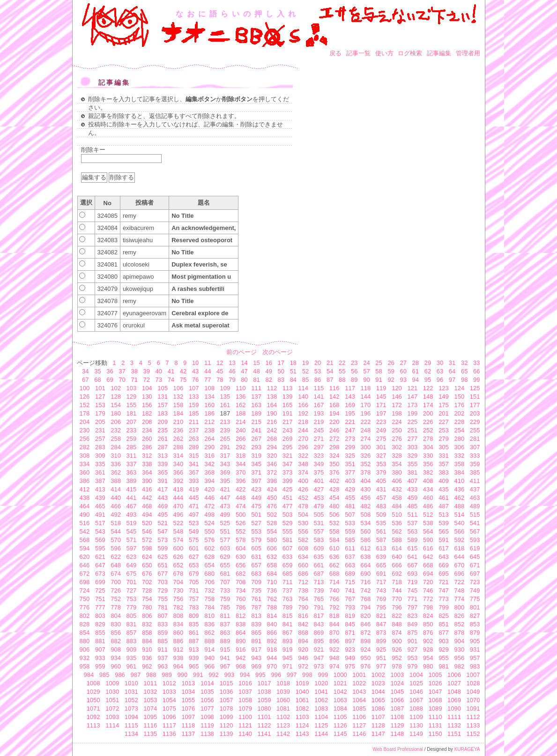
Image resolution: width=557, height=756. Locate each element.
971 (288, 666)
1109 (416, 717)
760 (241, 599)
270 (303, 439)
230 (85, 430)
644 (459, 557)
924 (366, 649)
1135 (150, 734)
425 (288, 489)
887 (194, 641)
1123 (283, 725)
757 (194, 599)
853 (475, 624)
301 (381, 447)
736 (272, 590)
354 (397, 464)
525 (225, 523)
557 (319, 531)
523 (194, 523)
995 (260, 675)
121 (412, 388)
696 (459, 574)
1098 (207, 717)
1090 (454, 708)
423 (256, 489)
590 (428, 540)
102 (116, 388)
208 (147, 422)
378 (366, 472)
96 (440, 380)
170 (366, 405)
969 (256, 666)
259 (132, 439)
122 (428, 388)
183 (163, 413)
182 (147, 413)
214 (241, 422)
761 (256, 599)
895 (319, 641)
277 (412, 439)
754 (147, 599)
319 (256, 456)
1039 (283, 692)
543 (100, 531)
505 (319, 515)
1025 (416, 683)
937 (163, 658)
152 (85, 405)
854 (85, 633)
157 (163, 405)
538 (428, 523)
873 (381, 633)
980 (428, 666)
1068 (435, 700)
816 (303, 616)
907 (100, 649)
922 (334, 649)
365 (163, 472)
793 (350, 607)
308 (85, 456)
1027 (454, 683)
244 (303, 430)
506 (334, 515)
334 (85, 464)
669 (444, 565)
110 (241, 388)
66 (476, 371)
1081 (283, 708)
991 (198, 675)
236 (178, 430)
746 (428, 590)
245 (319, 430)
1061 (302, 700)
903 (444, 641)
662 (334, 565)
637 (350, 557)
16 (268, 363)
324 (334, 456)
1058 (245, 700)
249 (381, 430)
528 (272, 523)
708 (241, 582)
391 (163, 481)
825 (444, 616)
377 (350, 472)
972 (303, 666)
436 (459, 489)
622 (116, 557)
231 (100, 430)
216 (272, 422)
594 (85, 548)
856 (116, 633)
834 (178, 624)
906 (85, 649)
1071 (93, 708)
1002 (378, 675)
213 (225, 422)
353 (381, 464)
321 (288, 456)
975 (350, 666)
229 (475, 422)
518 (116, 523)
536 (397, 523)
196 (366, 413)
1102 (283, 717)
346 (272, 464)
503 (288, 515)
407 (412, 481)
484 (397, 506)
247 (350, 430)
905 (475, 641)
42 (183, 371)
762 (272, 599)
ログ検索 (410, 53)
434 (428, 489)
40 (159, 371)
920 (303, 649)
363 (132, 472)
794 (366, 607)
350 (334, 464)
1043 (359, 692)
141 (319, 397)
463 (475, 498)
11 (208, 363)
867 (288, 633)
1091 (473, 708)
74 (171, 380)
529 (288, 523)
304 (428, 447)
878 (459, 633)
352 (366, 464)
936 (147, 658)
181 (132, 413)
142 (334, 397)
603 (225, 548)
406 (397, 481)
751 (100, 599)
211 (194, 422)
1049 (473, 692)
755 (163, 599)
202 (459, 413)
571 (132, 540)
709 (256, 582)
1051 (112, 700)
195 (350, 413)
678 (178, 574)
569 (100, 540)
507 (350, 515)
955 (444, 658)
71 (134, 380)
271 (319, 439)
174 (428, 405)
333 (475, 456)
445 (194, 498)
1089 (435, 708)
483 (381, 506)
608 (303, 548)
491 (100, 515)
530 (303, 523)
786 (241, 607)
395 (225, 481)
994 (245, 675)
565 (444, 531)
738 (303, 590)
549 (194, 531)
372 (272, 472)
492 (116, 515)
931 (475, 649)
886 (178, 641)
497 (194, 515)
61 (416, 371)
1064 (359, 700)
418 (178, 489)
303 (412, 447)
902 (428, 641)
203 (475, 413)
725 (100, 590)
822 (397, 616)
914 (209, 649)
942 (241, 658)
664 (366, 565)
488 (459, 506)
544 (116, 531)
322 (303, 456)
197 (381, 413)
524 (209, 523)
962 (147, 666)
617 (444, 548)
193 (319, 413)
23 (354, 363)
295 (288, 447)
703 (163, 582)
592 (459, 540)
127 (100, 397)
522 (178, 523)
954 (428, 658)
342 (209, 464)
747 (444, 590)
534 (366, 523)
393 (194, 481)
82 (268, 380)
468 (147, 506)
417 (163, 489)
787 (256, 607)
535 (381, 523)
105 (163, 388)
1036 (226, 692)
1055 (188, 700)
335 (100, 464)
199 (412, 413)
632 (272, 557)
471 (194, 506)
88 (342, 380)
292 (241, 447)
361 (100, 472)
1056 (207, 700)
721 (444, 582)
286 (147, 447)
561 (381, 531)
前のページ (241, 352)
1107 (378, 717)
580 (272, 540)
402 (334, 481)
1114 (112, 725)
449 (256, 498)
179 (100, 413)
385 (475, 472)
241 (256, 430)
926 (397, 649)
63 (440, 371)
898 (366, 641)
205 (100, 422)
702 (147, 582)
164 (272, 405)
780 (147, 607)
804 (116, 616)
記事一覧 (358, 53)
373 (288, 472)
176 (459, 405)
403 (350, 481)
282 (85, 447)
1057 (226, 700)
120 (397, 388)
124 (459, 388)
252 (428, 430)
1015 (226, 683)
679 (194, 574)
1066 (397, 700)
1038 (264, 692)
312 (147, 456)
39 (147, 371)
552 (241, 531)
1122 (264, 725)
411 (475, 481)
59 (391, 371)
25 (379, 363)
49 (268, 371)
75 (183, 380)
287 (163, 447)
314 (178, 456)
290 (209, 447)
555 (288, 531)
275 (381, 439)
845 (350, 624)
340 (178, 464)
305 (444, 447)
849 (412, 624)
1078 (226, 708)
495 (163, 515)
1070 (473, 700)
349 (319, 464)
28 (416, 363)
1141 (264, 734)
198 (397, 413)
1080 (264, 708)
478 (303, 506)
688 (334, 574)
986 (120, 675)
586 (366, 540)
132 (178, 397)
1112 (473, 717)
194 (334, 413)
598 (147, 548)
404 (366, 481)
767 (350, 599)
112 (272, 388)
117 (350, 388)
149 (444, 397)
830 (116, 624)
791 (319, 607)
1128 (378, 725)
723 (475, 582)
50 (281, 371)
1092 (93, 717)
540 (459, 523)
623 (132, 557)
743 (381, 590)
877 (444, 633)
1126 (340, 725)
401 (319, 481)
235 (163, 430)
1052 (131, 700)
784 (209, 607)
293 (256, 447)
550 (209, 531)
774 (459, 599)
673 (100, 574)
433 (412, 489)
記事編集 (439, 53)
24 (366, 363)
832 (147, 624)
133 (194, 397)
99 (476, 380)
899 (381, 641)
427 (319, 489)
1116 (150, 725)
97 (452, 380)
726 (116, 590)
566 (459, 531)
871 (350, 633)
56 (354, 371)
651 (163, 565)
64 (452, 371)
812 (241, 616)
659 (288, 565)
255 (475, 430)
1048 (454, 692)
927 (412, 649)
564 (428, 531)
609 (319, 548)
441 (132, 498)
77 (208, 380)
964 (178, 666)
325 (350, 456)
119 (381, 388)
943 (256, 658)
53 (318, 371)
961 (132, 666)
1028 (473, 683)
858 (147, 633)
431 (381, 489)
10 (195, 363)
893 (288, 641)
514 (459, 515)
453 (319, 498)
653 (194, 565)
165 (288, 405)
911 (163, 649)
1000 (340, 675)
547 (163, 531)
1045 (397, 692)
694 (428, 574)
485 (412, 506)
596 (116, 548)
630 (241, 557)
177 (475, 405)
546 (147, 531)
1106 (359, 717)
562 (397, 531)
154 (116, 405)
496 (178, 515)
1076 (188, 708)
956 (459, 658)
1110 (435, 717)
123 (444, 388)
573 (163, 540)
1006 (454, 675)
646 (85, 565)
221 (350, 422)
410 (459, 481)
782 (178, 607)
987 (135, 675)
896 (334, 641)
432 (397, 489)
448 (241, 498)
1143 (302, 734)
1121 (245, 725)
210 (178, 422)
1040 (302, 692)
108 (209, 388)
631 (256, 557)
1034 (188, 692)
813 (256, 616)
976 (366, 666)
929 (444, 649)
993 (229, 675)
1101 (264, 717)
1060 (283, 700)
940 (209, 658)
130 (147, 397)
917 (256, 649)
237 (194, 430)
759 (225, 599)
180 (116, 413)
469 (163, 506)
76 (195, 380)
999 (323, 675)
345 (256, 464)
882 (116, 641)
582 (303, 540)
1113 (93, 725)
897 (350, 641)
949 (350, 658)
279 (444, 439)
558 (334, 531)
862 (209, 633)
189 (256, 413)
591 (444, 540)
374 (303, 472)
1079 (245, 708)
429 (350, 489)
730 (178, 590)
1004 (416, 675)
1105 (340, 717)
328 (397, 456)
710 (272, 582)
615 (412, 548)
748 (459, 590)
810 (209, 616)
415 (132, 489)
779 (132, 607)
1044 (378, 692)
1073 (131, 708)
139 (288, 397)
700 (116, 582)
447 (225, 498)
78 (220, 380)
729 (163, 590)
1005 (435, 675)
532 (334, 523)
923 (350, 649)
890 (241, 641)
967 (225, 666)
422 (241, 489)
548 (178, 531)
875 (412, 633)
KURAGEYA (467, 749)
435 (444, 489)
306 (459, 447)
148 (428, 397)
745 (412, 590)
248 (366, 430)
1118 (188, 725)
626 (178, 557)
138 (272, 397)
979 (412, 666)
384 (459, 472)
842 (303, 624)
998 (307, 675)
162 (241, 405)
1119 (207, 725)
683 (256, 574)
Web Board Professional (398, 749)
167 (319, 405)
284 (116, 447)
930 (459, 649)
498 (209, 515)
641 (412, 557)
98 (464, 380)
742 (366, 590)
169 (350, 405)
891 (256, 641)
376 (334, 472)
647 (100, 565)
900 (397, 641)
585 (350, 540)
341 (194, 464)
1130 (416, 725)
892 (272, 641)
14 (244, 363)
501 (256, 515)
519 (132, 523)
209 (163, 422)
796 (397, 607)
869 (319, 633)
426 (303, 489)
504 (303, 515)
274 (366, 439)
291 (225, 447)
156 (147, 405)
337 (132, 464)
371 (256, 472)
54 (330, 371)
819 (350, 616)
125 (475, 388)
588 (397, 540)
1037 (245, 692)
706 (209, 582)
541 (475, 523)
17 (281, 363)
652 (178, 565)
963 (163, 666)
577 (225, 540)
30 (440, 363)
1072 (112, 708)
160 (209, 405)
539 (444, 523)
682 (241, 574)
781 (163, 607)
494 (147, 515)
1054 (169, 700)
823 (412, 616)
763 (288, 599)
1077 (207, 708)
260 (147, 439)
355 (412, 464)
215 (256, 422)
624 (147, 557)
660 (303, 565)
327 (381, 456)
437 (475, 489)
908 (116, 649)
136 (241, 397)
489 (475, 506)
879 (475, 633)
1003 (397, 675)
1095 (150, 717)
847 (381, 624)
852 (459, 624)
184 (178, 413)
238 (209, 430)
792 (334, 607)
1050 (93, 700)
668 (428, 565)
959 (100, 666)
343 (225, 464)
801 (475, 607)
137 (256, 397)
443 (163, 498)
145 (381, 397)
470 (178, 506)
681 (225, 574)
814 (272, 616)
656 (241, 565)
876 (428, 633)
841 (288, 624)
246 (334, 430)
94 (416, 380)
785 (225, 607)
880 (85, 641)
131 (163, 397)
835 (194, 624)
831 (132, 624)
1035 (207, 692)
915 (225, 649)
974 (334, 666)
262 (178, 439)
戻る (335, 53)
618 (459, 548)
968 (241, 666)
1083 (321, 708)
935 (132, 658)
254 (459, 430)
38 (134, 371)
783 (194, 607)
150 (459, 397)
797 (412, 607)
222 (366, 422)
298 (334, 447)
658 (272, 565)
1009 (112, 683)
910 (147, 649)
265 (225, 439)
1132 (454, 725)
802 (85, 616)
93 (403, 380)
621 (100, 557)
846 (366, 624)
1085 (359, 708)
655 (225, 565)
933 (100, 658)
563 (412, 531)
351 (350, 464)
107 (194, 388)
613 (381, 548)
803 (100, 616)
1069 (454, 700)
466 (116, 506)
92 (391, 380)
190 (272, 413)
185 (194, 413)
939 (194, 658)
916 (241, 649)
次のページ (278, 352)
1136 (169, 734)
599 (163, 548)
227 (444, 422)
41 (171, 371)
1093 (112, 717)
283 (100, 447)
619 (475, 548)
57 (366, 371)
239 (225, 430)
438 (85, 498)
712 (303, 582)
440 (116, 498)
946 (303, 658)
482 (366, 506)
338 (147, 464)
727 (132, 590)
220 (334, 422)
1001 (359, 675)
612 (366, 548)
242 (272, 430)
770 (397, 599)
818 (334, 616)
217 (288, 422)
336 (116, 464)
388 (116, 481)
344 (241, 464)
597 (132, 548)
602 (209, 548)
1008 (93, 683)
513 (444, 515)
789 (288, 607)
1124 (302, 725)
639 (381, 557)
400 (303, 481)
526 (241, 523)
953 (412, 658)
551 (225, 531)
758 (209, 599)
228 (459, 422)
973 (319, 666)
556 (303, 531)
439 (100, 498)
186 (209, 413)
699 (100, 582)
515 (475, 515)
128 (116, 397)
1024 (397, 683)
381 (412, 472)
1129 (397, 725)
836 (209, 624)
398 (272, 481)
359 (475, 464)
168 (334, 405)
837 (225, 624)
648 (116, 565)
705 (194, 582)
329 (412, 456)
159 (194, 405)
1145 (340, 734)
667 (412, 565)
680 (209, 574)
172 (397, 405)
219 (319, 422)
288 (178, 447)
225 (412, 422)
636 (334, 557)
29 (428, 363)
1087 (397, 708)
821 (381, 616)
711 (288, 582)
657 (256, 565)
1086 (378, 708)
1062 (321, 700)
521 (163, 523)
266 (241, 439)
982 (459, 666)
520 (147, 523)
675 (132, 574)
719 (412, 582)
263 (194, 439)
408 (428, 481)
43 (195, 371)
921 (319, 649)
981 (444, 666)
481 (350, 506)
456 (366, 498)
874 (397, 633)
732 (209, 590)
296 (303, 447)
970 (272, 666)
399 (288, 481)
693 (412, 574)
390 (147, 481)
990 (182, 675)
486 (428, 506)
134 (209, 397)
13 (232, 363)
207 (132, 422)
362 (116, 472)
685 (288, 574)
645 (475, 557)
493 (132, 515)
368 (209, 472)
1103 (302, 717)
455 (350, 498)
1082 (302, 708)
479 (319, 506)
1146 (359, 734)
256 (85, 439)
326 (366, 456)
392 (178, 481)
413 (100, 489)
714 (334, 582)
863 (225, 633)
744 (397, 590)
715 (350, 582)
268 (272, 439)
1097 (188, 717)
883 (132, 641)
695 (444, 574)
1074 (150, 708)
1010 (131, 683)
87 (330, 380)
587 (381, 540)
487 (444, 506)
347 (288, 464)
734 (241, 590)
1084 (340, 708)
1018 (283, 683)
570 (116, 540)
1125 (321, 725)
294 (272, 447)
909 (132, 649)
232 (116, 430)
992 (214, 675)
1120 (226, 725)
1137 (188, 734)
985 (104, 675)
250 (397, 430)
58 (379, 371)
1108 (397, 717)
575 (194, 540)
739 (319, 590)
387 (100, 481)
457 (381, 498)
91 (379, 380)
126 (85, 397)
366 (178, 472)
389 (132, 481)
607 (288, 548)
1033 (169, 692)
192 (303, 413)
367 (194, 472)
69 (110, 380)
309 (100, 456)
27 (403, 363)
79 (232, 380)
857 (132, 633)
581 (288, 540)
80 (244, 380)
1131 (435, 725)
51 (293, 371)
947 (319, 658)
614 (397, 548)
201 (444, 413)
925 (381, 649)
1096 (169, 717)
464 (85, 506)
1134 (131, 734)
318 (241, 456)
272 (334, 439)
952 (397, 658)
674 (116, 574)
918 (272, 649)
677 (163, 574)
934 (116, 658)
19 (305, 363)
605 (256, 548)
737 (288, 590)
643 (444, 557)
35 (97, 371)
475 (256, 506)
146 (397, 397)
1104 (321, 717)
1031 (131, 692)
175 (444, 405)
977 (381, 666)
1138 (207, 734)
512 (428, 515)
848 (397, 624)
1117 (169, 725)
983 (475, 666)
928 (428, 649)
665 (381, 565)
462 (459, 498)
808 (178, 616)
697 (475, 574)
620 (85, 557)
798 (428, 607)
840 (272, 624)
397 (256, 481)
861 (194, 633)
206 (116, 422)
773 (444, 599)
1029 (93, 692)
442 (147, 498)
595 (100, 548)
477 (288, 506)
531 (319, 523)
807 (163, 616)
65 (464, 371)
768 (366, 599)
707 (225, 582)
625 (163, 557)
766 (334, 599)
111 (256, 388)
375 (319, 472)
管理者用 (468, 53)
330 (428, 456)
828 (85, 624)
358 (459, 464)
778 (116, 607)
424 (272, 489)
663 (350, 565)
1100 (245, 717)
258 (116, 439)
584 (334, 540)
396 (241, 481)
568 (85, 540)
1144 (321, 734)
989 (167, 675)
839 (256, 624)
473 (225, 506)
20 (318, 363)
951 (381, 658)
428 (334, 489)
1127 (359, 725)
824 (428, 616)
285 (132, 447)
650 (147, 565)
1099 (226, 717)
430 (366, 489)
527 (256, 523)
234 (147, 430)
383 (444, 472)
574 (178, 540)
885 (163, 641)
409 (444, 481)
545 (132, 531)
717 (381, 582)
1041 (321, 692)
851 (444, 624)
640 (397, 557)
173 (412, 405)
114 (303, 388)
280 (459, 439)
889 (225, 641)
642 (428, 557)
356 (428, 464)
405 (381, 481)
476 (272, 506)
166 (303, 405)
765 (319, 599)
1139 (226, 734)
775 (475, 599)
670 (459, 565)
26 (391, 363)
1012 (169, 683)
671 (475, 565)
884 (147, 641)
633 (288, 557)
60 (403, 371)
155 (132, 405)
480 (334, 506)
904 (459, 641)
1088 (416, 708)
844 (334, 624)
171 (381, 405)
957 (475, 658)
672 (85, 574)
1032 (150, 692)
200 (428, 413)
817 (319, 616)
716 (366, 582)
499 (225, 515)
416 (147, 489)
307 (475, 447)
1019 (302, 683)
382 (428, 472)
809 (194, 616)
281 (475, 439)
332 (459, 456)
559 (350, 531)
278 (428, 439)
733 (225, 590)
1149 (416, 734)
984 (89, 675)
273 (350, 439)
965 (194, 666)
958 (85, 666)
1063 (340, 700)
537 (412, 523)
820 (366, 616)
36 (110, 371)
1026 (435, 683)
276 (397, 439)
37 (122, 371)
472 (209, 506)
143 (350, 397)
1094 (131, 717)
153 (100, 405)
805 (132, 616)
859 (163, 633)
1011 (150, 683)
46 (232, 371)
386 (85, 481)
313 (163, 456)
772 (428, 599)
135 (225, 397)
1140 (245, 734)
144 (366, 397)
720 (428, 582)
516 (85, 523)
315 (194, 456)
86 (318, 380)
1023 (378, 683)
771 (412, 599)
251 (412, 430)
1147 (378, 734)
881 (100, 641)
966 (209, 666)
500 (241, 515)
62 (428, 371)
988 (151, 675)
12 (220, 363)
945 (288, 658)
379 (381, 472)
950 (366, 658)
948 (334, 658)
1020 (321, 683)
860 (178, 633)
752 (116, 599)
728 (147, 590)
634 (303, 557)
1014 (207, 683)
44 (208, 371)
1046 (416, 692)
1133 (473, 725)
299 (350, 447)
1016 (245, 683)
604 (241, 548)
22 (342, 363)
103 (132, 388)
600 (178, 548)
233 (132, 430)
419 (194, 489)
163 (256, 405)
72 (147, 380)
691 (381, 574)
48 (256, 371)
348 (303, 464)
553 (256, 531)
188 (241, 413)
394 (209, 481)
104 (147, 388)
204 (85, 422)
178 (85, 413)
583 (319, 540)
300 (366, 447)
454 (334, 498)
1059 (264, 700)
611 (350, 548)
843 (319, 624)
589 (412, 540)
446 (209, 498)
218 (303, 422)
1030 (112, 692)
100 (85, 388)
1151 (454, 734)
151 (475, 397)
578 (241, 540)
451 (288, 498)
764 (303, 599)
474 (241, 506)
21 (330, 363)
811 (225, 616)
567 (475, 531)
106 (178, 388)
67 (85, 380)
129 (132, 397)
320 (272, 456)
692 (397, 574)
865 (256, 633)
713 (319, 582)
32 (464, 363)
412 (85, 489)
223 (381, 422)
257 (100, 439)
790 (303, 607)
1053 (150, 700)
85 (305, 380)
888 (209, 641)
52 (305, 371)
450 (272, 498)
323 (319, 456)
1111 (454, 717)
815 (288, 616)
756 (178, 599)
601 (194, 548)
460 (428, 498)
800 (459, 607)
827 (475, 616)
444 (178, 498)
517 (100, 523)
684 (272, 574)
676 (147, 574)
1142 (283, 734)
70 (122, 380)
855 (100, 633)
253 (444, 430)
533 (350, 523)
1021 (340, 683)
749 (475, 590)
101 (100, 388)
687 (319, 574)
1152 (473, 734)
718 (397, 582)
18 (293, 363)
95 (428, 380)
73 (159, 380)
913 (194, 649)
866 (272, 633)
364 (147, 472)
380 (397, 472)
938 (178, 658)
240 (241, 430)
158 (178, 405)
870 (334, 633)
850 (428, 624)
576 (209, 540)
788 (272, 607)
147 (412, 397)
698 (85, 582)
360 (85, 472)
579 (256, 540)
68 (97, 380)
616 (428, 548)
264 (209, 439)
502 (272, 515)
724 (85, 590)
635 (319, 557)
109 (225, 388)
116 (334, 388)
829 (100, 624)
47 (244, 371)
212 (209, 422)
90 (366, 380)
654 (209, 565)
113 (288, 388)
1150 (435, 734)
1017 (264, 683)
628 (209, 557)
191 (288, 413)
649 (132, 565)
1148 (397, 734)
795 (381, 607)
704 (178, 582)
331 (444, 456)
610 (334, 548)
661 (319, 565)
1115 (131, 725)
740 (334, 590)
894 (303, 641)
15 (256, 363)
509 (381, 515)
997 (292, 675)
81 (256, 380)
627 (194, 557)
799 (444, 607)
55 (342, 371)
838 (241, 624)
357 (444, 464)
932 (85, 658)
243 (288, 430)
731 (194, 590)
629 (225, 557)
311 (132, 456)
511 (412, 515)
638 (366, 557)
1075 (169, 708)
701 (132, 582)
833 (163, 624)
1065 (378, 700)
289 (194, 447)
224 (397, 422)
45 (220, 371)
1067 (416, 700)
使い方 (384, 53)
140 (303, 397)
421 (225, 489)
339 (163, 464)
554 (272, 531)
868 (303, 633)
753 (132, 599)
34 (85, 371)
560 (366, 531)
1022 (359, 683)
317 (225, 456)
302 (397, 447)
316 (209, 456)
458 (397, 498)
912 (178, 649)
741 (350, 590)
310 (116, 456)
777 (100, 607)
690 (366, 574)
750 (85, 599)
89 (354, 380)
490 (85, 515)
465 (100, 506)
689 (350, 574)
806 (147, 616)
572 (147, 540)
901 (412, 641)
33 (476, 363)
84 (293, 380)
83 (281, 380)
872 (366, 633)
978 (397, 666)
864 (241, 633)
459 (412, 498)
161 (225, 405)
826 (459, 616)
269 (288, 439)
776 (85, 607)
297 (319, 447)
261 (163, 439)
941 (225, 658)
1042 (340, 692)
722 (459, 582)
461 (444, 498)
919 (288, 649)
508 (366, 515)
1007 (473, 675)
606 (272, 548)
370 (241, 472)
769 (381, 599)
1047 (435, 692)
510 (397, 515)
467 (132, 506)
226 (428, 422)
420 (209, 489)
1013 (188, 683)
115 (319, 388)
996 (276, 675)
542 (85, 531)
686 (303, 574)
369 (225, 472)
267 (256, 439)
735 (256, 590)
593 (475, 540)
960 (116, 666)
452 (303, 498)
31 (452, 363)
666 (397, 565)
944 (272, 658)
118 (366, 388)
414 (116, 489)
